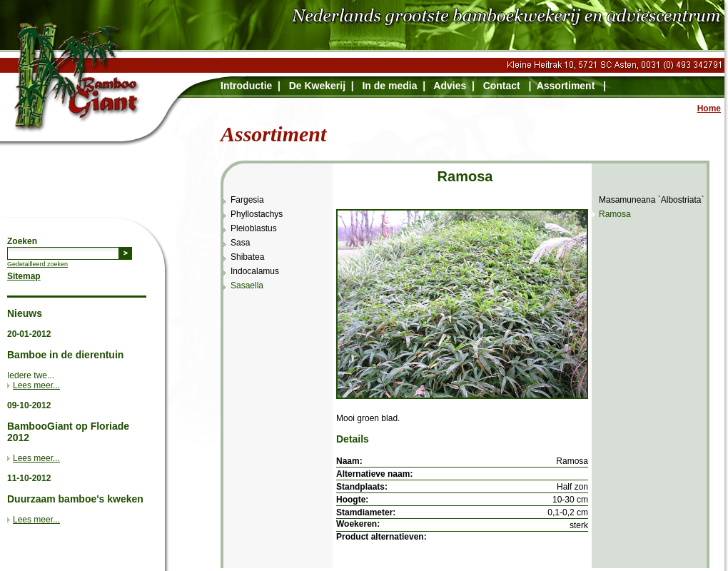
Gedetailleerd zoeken (37, 264)
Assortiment (566, 86)
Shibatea (247, 257)
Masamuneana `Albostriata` (651, 200)
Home (709, 108)
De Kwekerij (317, 86)
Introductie (246, 86)
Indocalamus (255, 271)
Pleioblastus (254, 228)
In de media (389, 86)
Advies (450, 86)
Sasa (240, 243)
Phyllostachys (257, 214)
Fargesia (247, 200)
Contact (502, 86)
